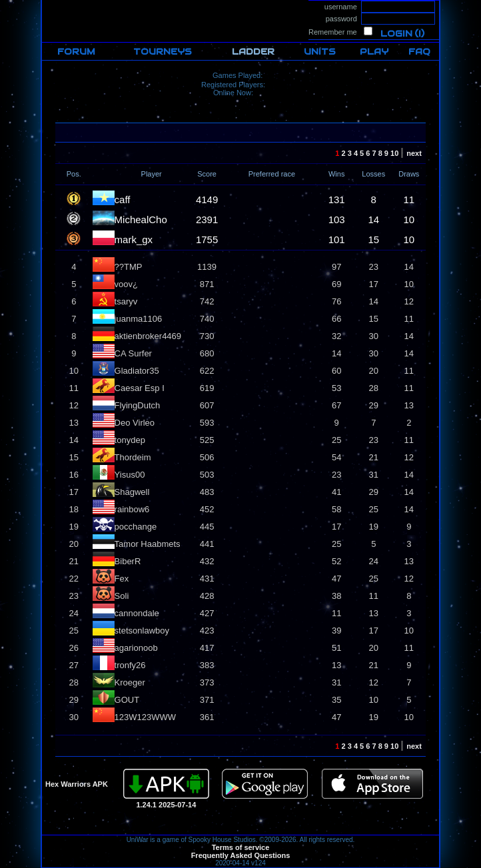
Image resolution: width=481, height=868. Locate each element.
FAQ (419, 52)
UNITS (320, 52)
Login (396, 34)
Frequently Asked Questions (241, 855)
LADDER (253, 52)
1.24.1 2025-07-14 (166, 805)
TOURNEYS (163, 52)
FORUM (76, 52)
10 (395, 153)
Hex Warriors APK (77, 784)
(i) (419, 34)
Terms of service (241, 847)
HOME (53, 4)
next (416, 153)
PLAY (374, 52)
